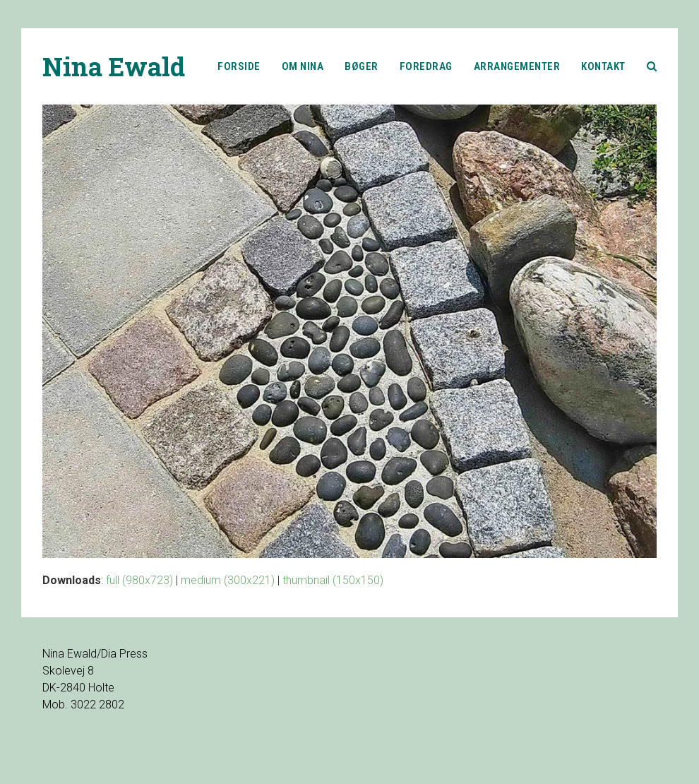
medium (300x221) (228, 580)
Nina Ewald (114, 66)
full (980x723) (139, 580)
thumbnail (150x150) (333, 580)
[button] (652, 66)
